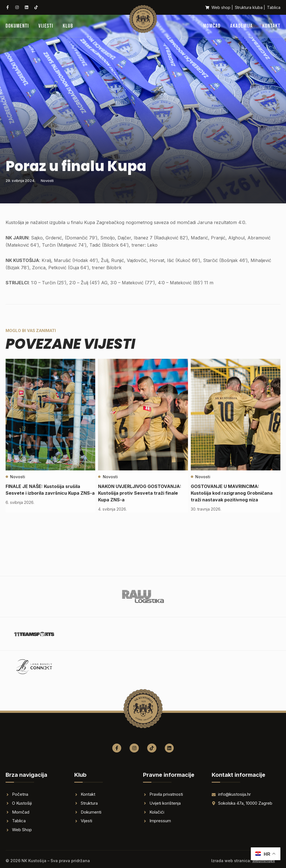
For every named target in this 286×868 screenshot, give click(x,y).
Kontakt (271, 26)
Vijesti (46, 26)
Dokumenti (17, 26)
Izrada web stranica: (243, 861)
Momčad (212, 26)
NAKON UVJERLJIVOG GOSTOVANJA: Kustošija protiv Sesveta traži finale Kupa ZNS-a (137, 493)
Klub (68, 26)
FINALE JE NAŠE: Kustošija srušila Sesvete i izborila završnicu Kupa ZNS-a (47, 493)
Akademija (241, 26)
